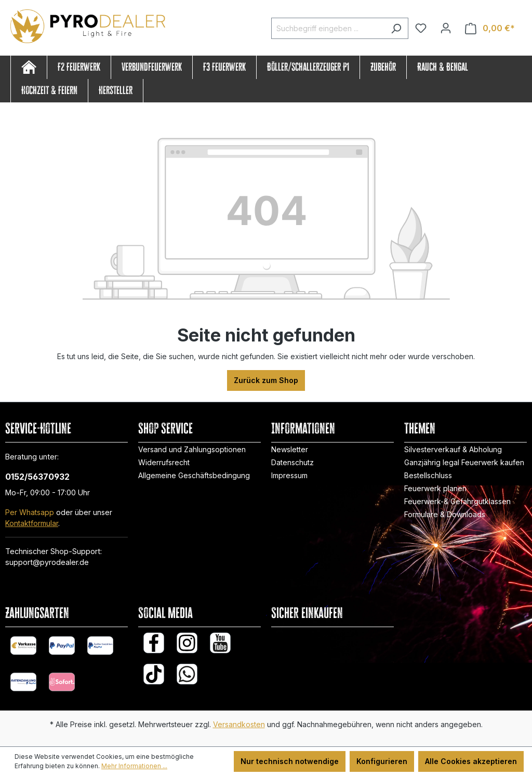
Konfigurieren (382, 761)
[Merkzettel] (421, 28)
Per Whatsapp (30, 512)
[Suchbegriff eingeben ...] (328, 28)
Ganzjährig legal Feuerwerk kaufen (464, 462)
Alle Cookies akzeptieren (471, 761)
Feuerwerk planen (435, 488)
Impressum (289, 475)
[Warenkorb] (490, 28)
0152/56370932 (37, 477)
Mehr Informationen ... (134, 766)
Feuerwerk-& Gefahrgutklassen (457, 501)
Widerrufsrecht (164, 462)
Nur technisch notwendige (290, 761)
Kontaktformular (32, 523)
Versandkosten (239, 724)
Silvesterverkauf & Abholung (453, 449)
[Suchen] (396, 28)
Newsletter (290, 449)
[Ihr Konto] (446, 28)
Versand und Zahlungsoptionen (192, 449)
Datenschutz (292, 462)
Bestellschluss (428, 475)
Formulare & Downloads (445, 514)
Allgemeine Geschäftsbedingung (194, 475)
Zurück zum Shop (266, 380)
